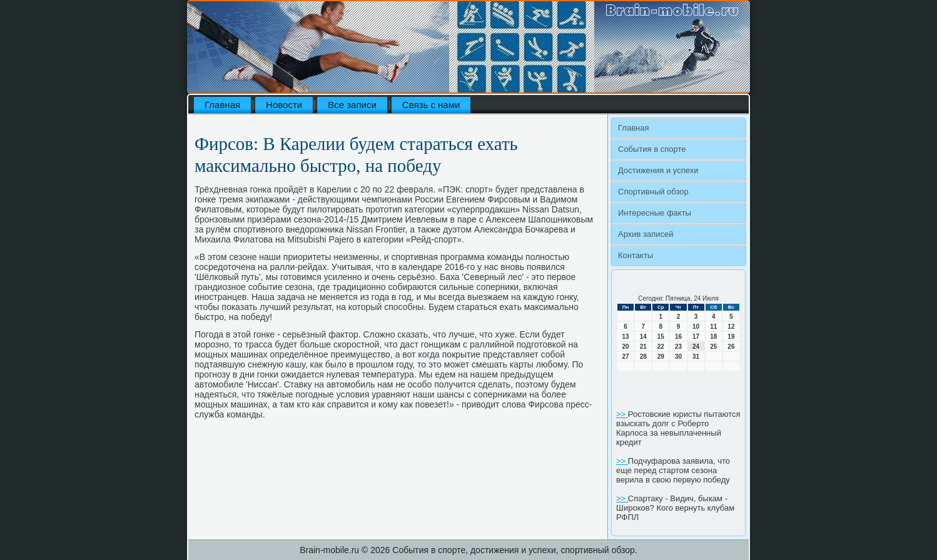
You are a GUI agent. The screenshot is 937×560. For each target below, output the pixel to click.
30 (678, 357)
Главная (222, 105)
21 (643, 347)
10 (696, 327)
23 (678, 347)
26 (731, 347)
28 (643, 357)
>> (622, 414)
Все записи (352, 105)
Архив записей (646, 234)
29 (661, 357)
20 (626, 347)
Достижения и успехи (658, 170)
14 (643, 337)
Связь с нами (431, 105)
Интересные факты (655, 213)
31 (696, 357)
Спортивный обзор (653, 192)
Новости (284, 105)
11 (713, 327)
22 (661, 347)
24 (696, 347)
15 (661, 337)
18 (713, 337)
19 (731, 337)
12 (731, 327)
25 (713, 347)
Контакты (636, 255)
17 (696, 337)
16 (678, 337)
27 (626, 357)
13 (626, 337)
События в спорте (652, 149)
